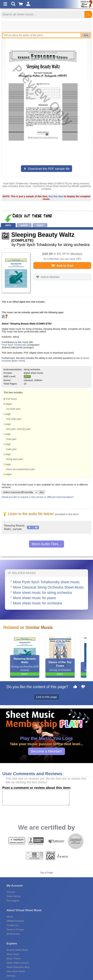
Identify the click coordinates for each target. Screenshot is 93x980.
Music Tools (13, 954)
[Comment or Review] (36, 798)
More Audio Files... (46, 544)
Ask (86, 35)
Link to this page (47, 697)
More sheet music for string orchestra (42, 593)
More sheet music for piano (34, 598)
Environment (13, 934)
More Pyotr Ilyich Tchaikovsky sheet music (46, 582)
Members (76, 254)
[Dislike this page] (83, 687)
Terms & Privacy (15, 930)
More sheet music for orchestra (37, 603)
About (10, 917)
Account (11, 892)
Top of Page (46, 873)
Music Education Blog (18, 967)
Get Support (13, 901)
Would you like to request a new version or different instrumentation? (38, 497)
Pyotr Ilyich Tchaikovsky (14, 345)
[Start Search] (88, 14)
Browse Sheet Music (17, 950)
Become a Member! (46, 751)
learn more (18, 361)
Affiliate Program (15, 921)
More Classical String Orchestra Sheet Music (48, 587)
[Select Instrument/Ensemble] (20, 492)
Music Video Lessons (18, 963)
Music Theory (14, 958)
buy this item (56, 196)
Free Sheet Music (16, 971)
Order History (14, 896)
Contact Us (12, 925)
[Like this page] (75, 687)
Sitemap (11, 976)
